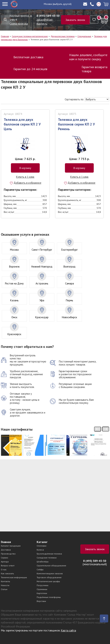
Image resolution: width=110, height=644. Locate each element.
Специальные (84, 36)
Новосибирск (69, 317)
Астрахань (42, 283)
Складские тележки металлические (30, 36)
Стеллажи (41, 546)
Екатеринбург (69, 250)
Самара (69, 283)
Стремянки (42, 589)
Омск (14, 317)
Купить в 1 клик (25, 177)
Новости (5, 585)
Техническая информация (14, 577)
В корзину (25, 168)
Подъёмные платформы (49, 597)
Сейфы (40, 569)
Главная (5, 36)
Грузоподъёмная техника (49, 554)
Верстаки (41, 601)
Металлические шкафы (48, 581)
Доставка (6, 550)
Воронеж (14, 267)
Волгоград (69, 267)
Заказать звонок (75, 20)
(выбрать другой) (62, 4)
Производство (8, 554)
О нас (4, 569)
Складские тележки (47, 558)
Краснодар (42, 317)
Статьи (4, 589)
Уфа (42, 300)
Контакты (5, 581)
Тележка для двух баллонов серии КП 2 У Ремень (76, 124)
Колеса (40, 550)
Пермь (69, 300)
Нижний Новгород (42, 267)
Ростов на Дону (14, 283)
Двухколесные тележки (63, 36)
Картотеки (42, 593)
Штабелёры (43, 562)
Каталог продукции (11, 546)
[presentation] (98, 429)
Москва (48, 4)
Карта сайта (68, 630)
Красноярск (14, 334)
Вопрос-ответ (8, 566)
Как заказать (7, 573)
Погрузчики (42, 585)
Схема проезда (19, 24)
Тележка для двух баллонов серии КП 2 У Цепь (22, 124)
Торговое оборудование (49, 577)
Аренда (5, 562)
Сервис (5, 558)
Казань (14, 300)
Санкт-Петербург (42, 250)
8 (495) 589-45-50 (48, 16)
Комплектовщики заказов (50, 573)
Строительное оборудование (51, 566)
